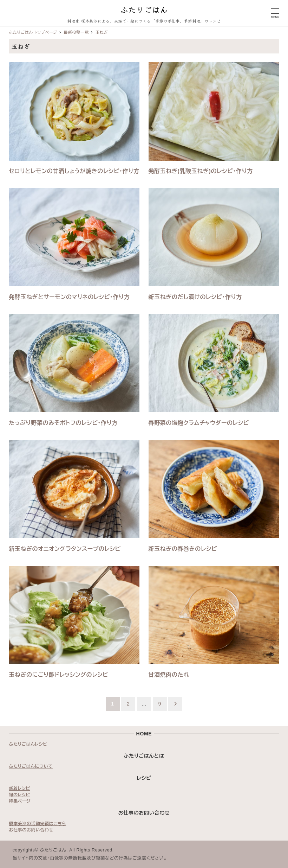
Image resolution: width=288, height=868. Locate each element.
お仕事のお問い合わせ (31, 830)
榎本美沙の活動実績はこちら (37, 824)
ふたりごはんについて (31, 766)
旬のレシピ (19, 795)
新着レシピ (19, 789)
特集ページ (20, 801)
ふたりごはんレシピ (28, 744)
